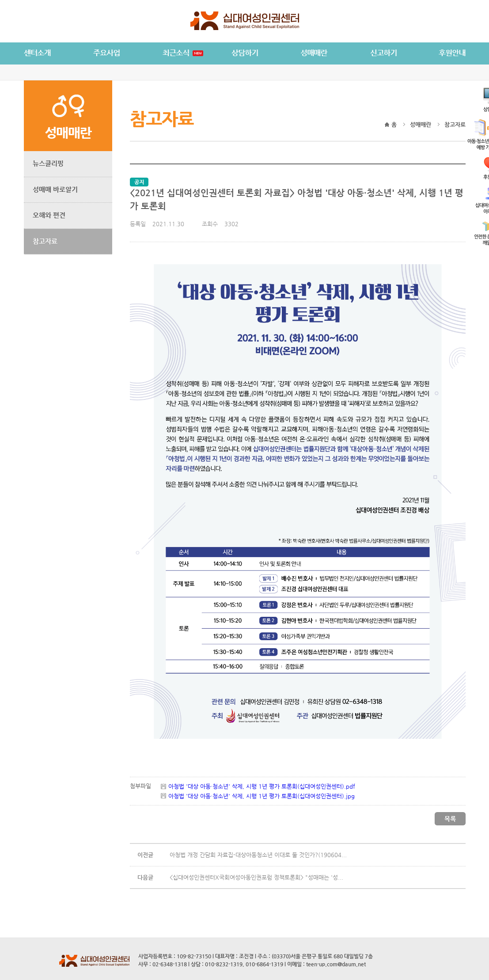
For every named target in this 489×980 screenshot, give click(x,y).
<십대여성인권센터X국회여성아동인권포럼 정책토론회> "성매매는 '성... (256, 877)
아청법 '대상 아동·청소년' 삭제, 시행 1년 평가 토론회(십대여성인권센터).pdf (262, 786)
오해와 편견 (49, 215)
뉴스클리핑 (48, 163)
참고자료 (45, 241)
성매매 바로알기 (55, 189)
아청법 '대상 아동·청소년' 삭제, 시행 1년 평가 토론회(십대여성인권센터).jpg (262, 796)
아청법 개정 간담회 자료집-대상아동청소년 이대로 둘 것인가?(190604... (258, 855)
